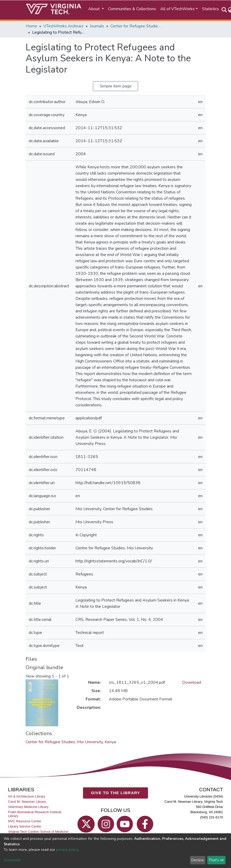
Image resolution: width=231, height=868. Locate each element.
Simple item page (116, 86)
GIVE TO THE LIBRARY (116, 793)
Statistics (211, 9)
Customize (12, 860)
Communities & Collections (132, 9)
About (94, 9)
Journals (97, 26)
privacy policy (67, 850)
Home (31, 26)
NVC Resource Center (25, 821)
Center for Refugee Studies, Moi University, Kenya (137, 26)
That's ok (216, 860)
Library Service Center (25, 827)
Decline (198, 860)
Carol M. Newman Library (27, 802)
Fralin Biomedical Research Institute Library (35, 814)
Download (192, 682)
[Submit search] (224, 10)
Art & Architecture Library (27, 796)
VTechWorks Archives (63, 26)
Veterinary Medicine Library (28, 807)
